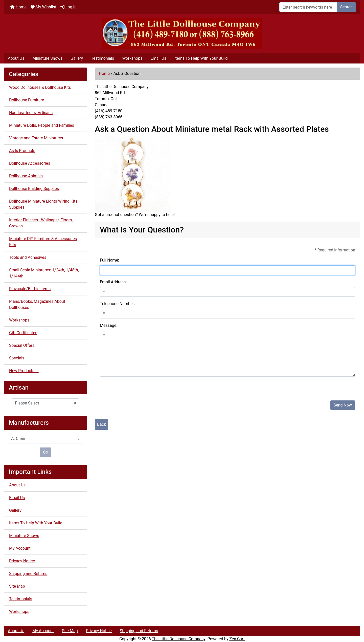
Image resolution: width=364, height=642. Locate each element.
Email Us (158, 58)
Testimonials (103, 58)
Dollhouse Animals (26, 176)
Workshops (132, 58)
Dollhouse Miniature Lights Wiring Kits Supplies (43, 204)
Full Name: (109, 260)
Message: (109, 325)
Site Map (17, 586)
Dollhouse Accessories (30, 163)
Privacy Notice (22, 561)
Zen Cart (237, 639)
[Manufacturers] (45, 439)
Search (346, 7)
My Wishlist (43, 7)
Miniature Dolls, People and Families (42, 125)
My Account (20, 548)
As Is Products (22, 151)
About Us (16, 58)
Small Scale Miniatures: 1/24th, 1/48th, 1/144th (44, 273)
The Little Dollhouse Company (178, 639)
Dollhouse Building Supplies (34, 189)
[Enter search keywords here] (308, 7)
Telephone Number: (117, 304)
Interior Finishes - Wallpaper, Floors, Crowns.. (41, 223)
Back (101, 424)
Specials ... (19, 358)
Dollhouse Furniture (27, 100)
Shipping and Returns (28, 574)
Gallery (77, 58)
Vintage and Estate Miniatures (36, 138)
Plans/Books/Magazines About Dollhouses (37, 304)
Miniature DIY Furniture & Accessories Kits (43, 242)
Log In (69, 7)
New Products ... (24, 371)
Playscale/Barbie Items (30, 289)
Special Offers (22, 345)
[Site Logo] (182, 34)
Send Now (343, 405)
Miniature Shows (47, 58)
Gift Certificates (23, 333)
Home (18, 7)
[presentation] (138, 387)
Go (45, 452)
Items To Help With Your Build (201, 58)
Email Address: (113, 282)
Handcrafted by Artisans (31, 113)
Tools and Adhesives (28, 257)
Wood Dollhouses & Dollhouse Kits (40, 87)
